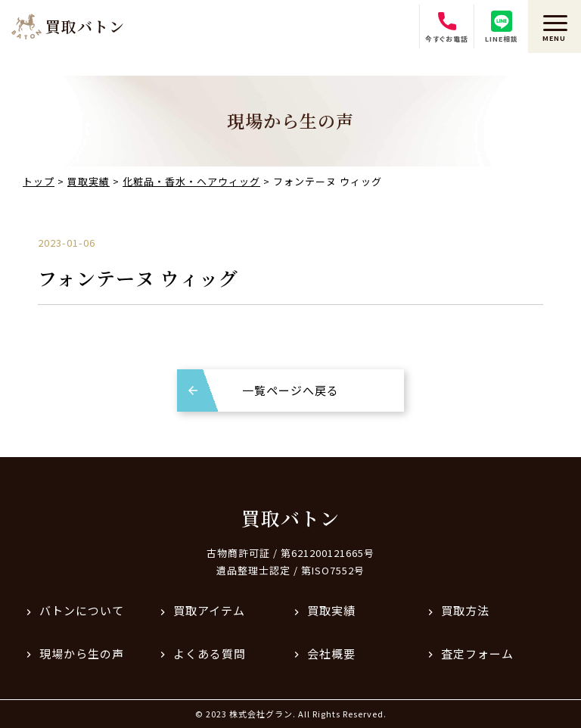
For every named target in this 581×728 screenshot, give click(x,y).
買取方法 (465, 610)
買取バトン (290, 518)
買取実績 (331, 610)
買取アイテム (209, 610)
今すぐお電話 (447, 27)
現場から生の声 (82, 653)
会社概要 (331, 653)
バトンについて (82, 610)
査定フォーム (477, 653)
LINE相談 (502, 27)
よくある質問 (210, 653)
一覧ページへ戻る (290, 390)
